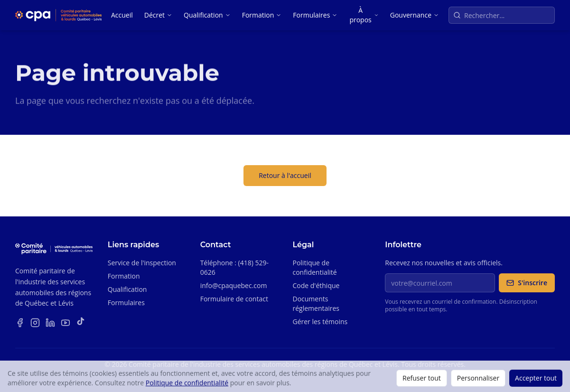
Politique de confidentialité (314, 267)
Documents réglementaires (316, 303)
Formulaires (315, 15)
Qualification (207, 15)
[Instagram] (35, 323)
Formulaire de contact (234, 299)
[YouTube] (65, 323)
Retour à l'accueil (285, 175)
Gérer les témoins (320, 322)
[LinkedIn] (50, 323)
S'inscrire (527, 283)
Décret (158, 15)
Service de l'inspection (142, 263)
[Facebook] (20, 323)
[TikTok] (81, 323)
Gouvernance (415, 15)
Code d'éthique (316, 285)
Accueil (122, 15)
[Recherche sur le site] (502, 15)
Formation (262, 15)
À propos (364, 15)
